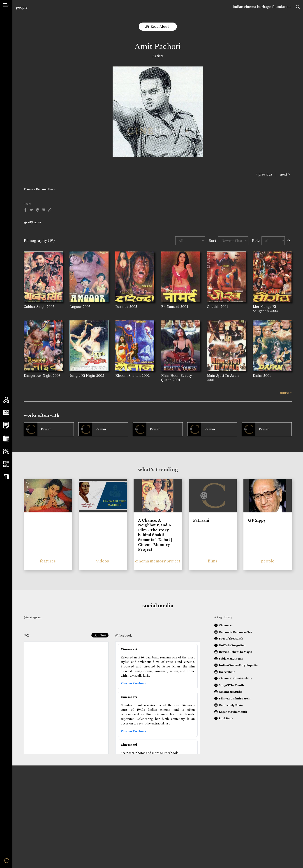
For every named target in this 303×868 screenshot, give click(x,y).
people (22, 7)
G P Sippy (257, 520)
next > (285, 174)
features (48, 561)
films (213, 561)
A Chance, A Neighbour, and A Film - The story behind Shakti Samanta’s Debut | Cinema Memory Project (155, 535)
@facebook (124, 635)
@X (27, 635)
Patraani (201, 520)
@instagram (33, 617)
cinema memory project (158, 561)
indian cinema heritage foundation (262, 7)
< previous (264, 174)
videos (103, 561)
